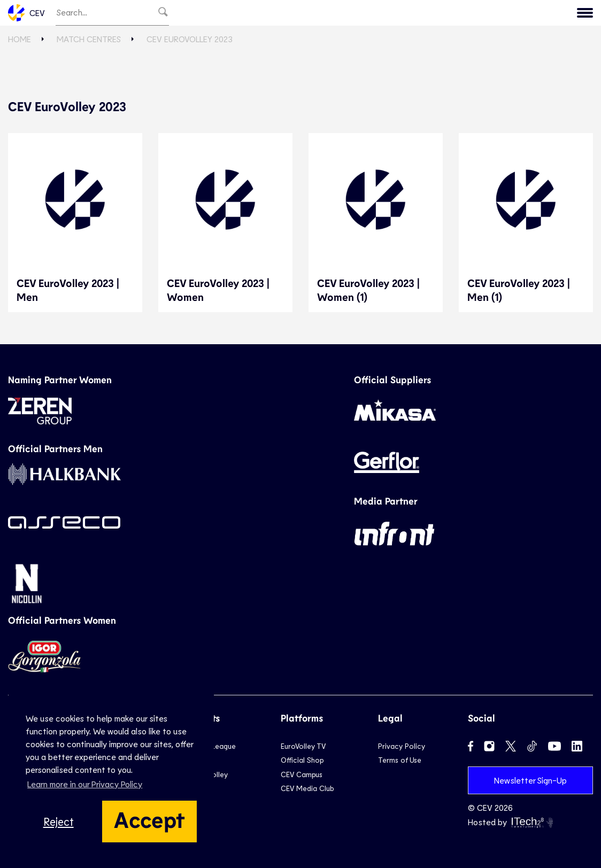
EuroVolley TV (303, 746)
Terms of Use (400, 760)
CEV (26, 13)
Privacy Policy (402, 746)
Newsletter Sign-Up (530, 780)
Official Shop (302, 760)
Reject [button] (59, 821)
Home (20, 39)
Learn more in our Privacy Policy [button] (85, 784)
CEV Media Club (307, 788)
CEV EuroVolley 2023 (190, 39)
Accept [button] (149, 819)
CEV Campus (302, 774)
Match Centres (89, 39)
